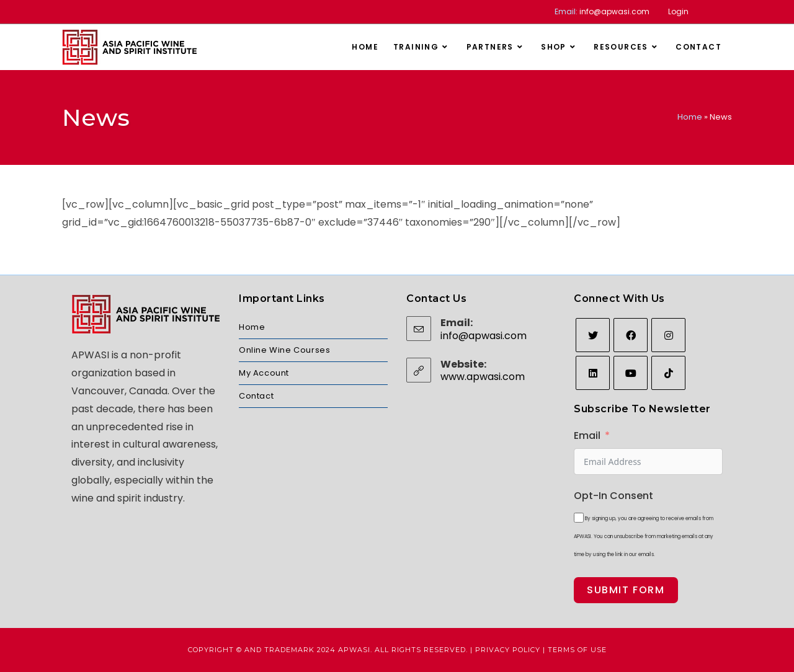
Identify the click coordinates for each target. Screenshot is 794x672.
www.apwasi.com (483, 377)
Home (690, 117)
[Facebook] (631, 335)
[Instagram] (668, 335)
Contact (256, 396)
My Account (264, 373)
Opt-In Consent (613, 496)
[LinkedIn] (593, 373)
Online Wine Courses (284, 350)
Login (678, 11)
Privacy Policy (508, 650)
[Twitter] (593, 335)
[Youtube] (631, 373)
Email (587, 435)
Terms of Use (577, 650)
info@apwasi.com (614, 11)
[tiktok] (668, 373)
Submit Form (626, 590)
